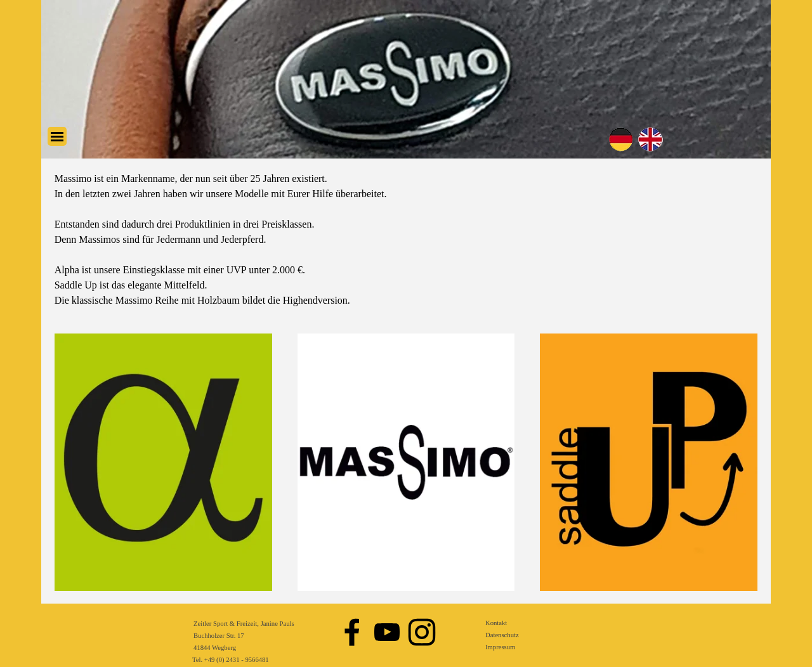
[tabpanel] (406, 240)
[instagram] (422, 632)
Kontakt (496, 623)
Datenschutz (502, 635)
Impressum (500, 647)
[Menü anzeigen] (57, 136)
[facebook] (352, 632)
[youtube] (387, 632)
